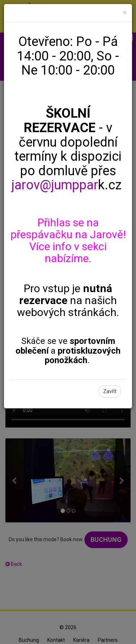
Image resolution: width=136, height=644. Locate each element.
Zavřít (110, 391)
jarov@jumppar (55, 185)
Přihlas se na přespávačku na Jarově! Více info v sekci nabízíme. (68, 240)
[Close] (125, 12)
